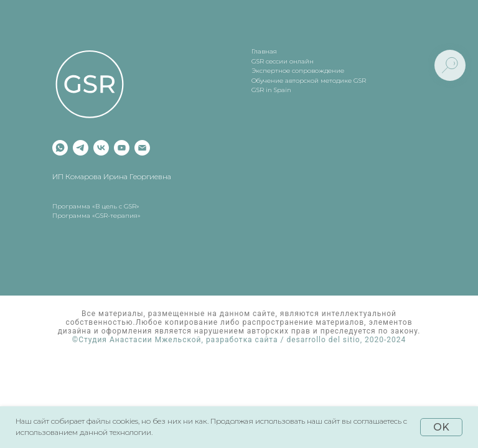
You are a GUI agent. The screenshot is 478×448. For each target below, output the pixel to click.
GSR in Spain (271, 90)
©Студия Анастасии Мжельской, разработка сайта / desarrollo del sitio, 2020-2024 (239, 340)
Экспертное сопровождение (298, 71)
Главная (264, 51)
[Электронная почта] (142, 148)
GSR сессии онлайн (283, 61)
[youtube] (122, 148)
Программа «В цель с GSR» (96, 206)
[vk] (101, 148)
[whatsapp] (60, 148)
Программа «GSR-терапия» (96, 216)
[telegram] (81, 148)
